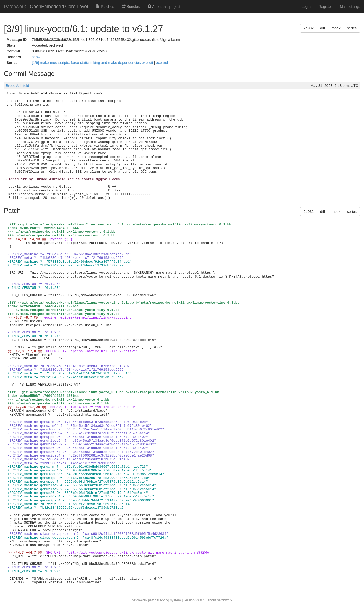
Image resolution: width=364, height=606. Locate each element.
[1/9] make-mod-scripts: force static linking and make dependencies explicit (93, 63)
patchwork (139, 600)
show (36, 57)
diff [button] (323, 28)
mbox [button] (336, 28)
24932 (309, 28)
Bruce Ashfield (17, 86)
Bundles (131, 7)
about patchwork (220, 600)
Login (306, 7)
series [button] (352, 28)
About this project (164, 7)
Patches (105, 7)
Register (325, 7)
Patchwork (15, 7)
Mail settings (350, 7)
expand (162, 63)
